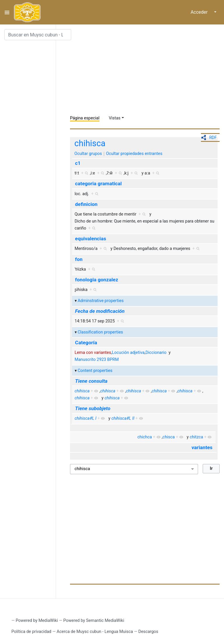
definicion (86, 204)
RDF (213, 137)
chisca (169, 437)
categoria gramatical (98, 184)
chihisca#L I (86, 418)
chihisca (90, 143)
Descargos (148, 632)
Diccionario (156, 353)
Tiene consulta (91, 381)
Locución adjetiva (128, 353)
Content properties (95, 371)
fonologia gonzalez (97, 280)
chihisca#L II (123, 418)
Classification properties (100, 332)
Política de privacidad (31, 632)
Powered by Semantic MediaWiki (94, 621)
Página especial (85, 118)
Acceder (199, 12)
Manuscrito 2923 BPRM (97, 360)
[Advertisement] (147, 70)
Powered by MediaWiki (37, 621)
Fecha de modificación (100, 311)
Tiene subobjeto (93, 408)
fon (79, 259)
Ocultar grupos (88, 154)
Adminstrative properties (101, 301)
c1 (78, 163)
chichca (145, 437)
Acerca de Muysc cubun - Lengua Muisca (95, 632)
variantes (202, 447)
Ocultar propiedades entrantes (134, 154)
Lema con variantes (93, 353)
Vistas (115, 118)
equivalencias (90, 239)
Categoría (86, 343)
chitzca (196, 437)
